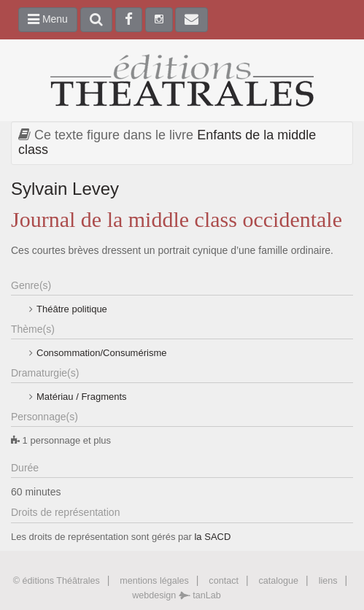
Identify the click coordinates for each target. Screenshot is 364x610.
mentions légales (154, 581)
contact (224, 581)
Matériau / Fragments (82, 397)
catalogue (278, 581)
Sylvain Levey (65, 189)
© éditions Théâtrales (57, 581)
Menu (48, 19)
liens (328, 581)
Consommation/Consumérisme (101, 353)
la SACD (212, 537)
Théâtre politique (72, 309)
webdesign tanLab (177, 595)
